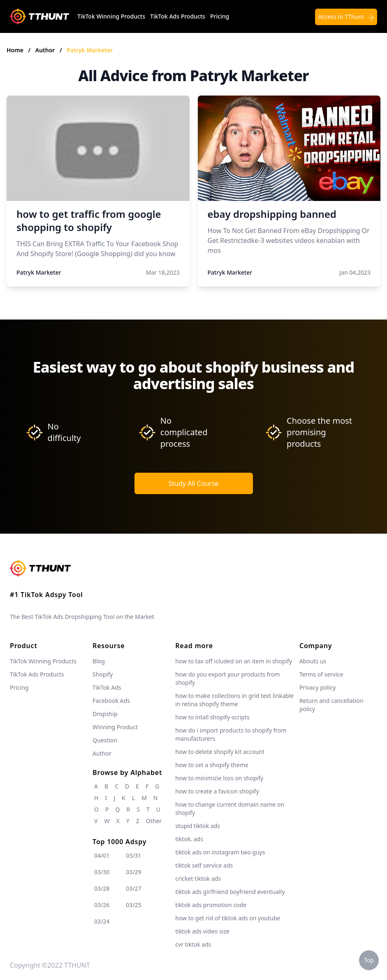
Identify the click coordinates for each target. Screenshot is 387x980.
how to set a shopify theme (212, 765)
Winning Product (115, 727)
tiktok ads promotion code (211, 905)
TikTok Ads (107, 687)
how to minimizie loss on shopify (219, 778)
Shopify (103, 674)
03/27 (133, 888)
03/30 (102, 872)
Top (369, 960)
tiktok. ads (189, 839)
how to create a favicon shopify (217, 791)
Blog (99, 661)
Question (105, 740)
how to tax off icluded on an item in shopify (234, 661)
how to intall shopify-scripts (212, 717)
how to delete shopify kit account (220, 752)
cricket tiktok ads (198, 878)
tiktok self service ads (204, 865)
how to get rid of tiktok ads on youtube (228, 918)
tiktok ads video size (202, 931)
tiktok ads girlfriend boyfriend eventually (230, 892)
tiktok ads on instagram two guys (220, 852)
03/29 (133, 872)
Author (46, 50)
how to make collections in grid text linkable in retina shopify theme (234, 700)
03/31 (133, 855)
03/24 (102, 921)
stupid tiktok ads (198, 826)
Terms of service (321, 674)
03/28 (102, 888)
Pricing (220, 16)
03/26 (102, 905)
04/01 (102, 855)
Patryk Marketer (90, 50)
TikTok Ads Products (178, 16)
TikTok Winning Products (111, 16)
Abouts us (313, 661)
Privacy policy (318, 687)
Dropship (105, 714)
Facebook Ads (111, 701)
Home (15, 50)
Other (154, 821)
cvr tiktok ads (193, 944)
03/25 (133, 905)
